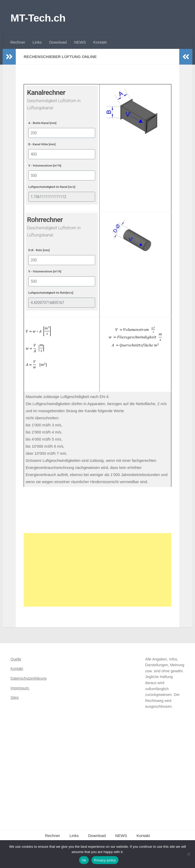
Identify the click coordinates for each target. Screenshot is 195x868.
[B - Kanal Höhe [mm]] (62, 154)
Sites (15, 698)
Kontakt (100, 42)
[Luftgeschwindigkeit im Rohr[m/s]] (62, 303)
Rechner (18, 42)
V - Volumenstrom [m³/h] (45, 166)
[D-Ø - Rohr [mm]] (62, 260)
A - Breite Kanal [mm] (42, 123)
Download (58, 42)
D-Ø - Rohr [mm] (39, 250)
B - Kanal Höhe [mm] (42, 144)
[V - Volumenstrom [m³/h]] (62, 175)
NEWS (80, 42)
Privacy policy (105, 860)
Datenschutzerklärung (29, 678)
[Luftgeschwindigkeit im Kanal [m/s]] (62, 197)
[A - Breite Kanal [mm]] (62, 133)
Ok (84, 860)
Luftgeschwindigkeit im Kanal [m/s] (52, 187)
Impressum (20, 688)
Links (37, 42)
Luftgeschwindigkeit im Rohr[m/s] (51, 293)
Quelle (16, 659)
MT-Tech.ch (38, 18)
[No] (188, 854)
